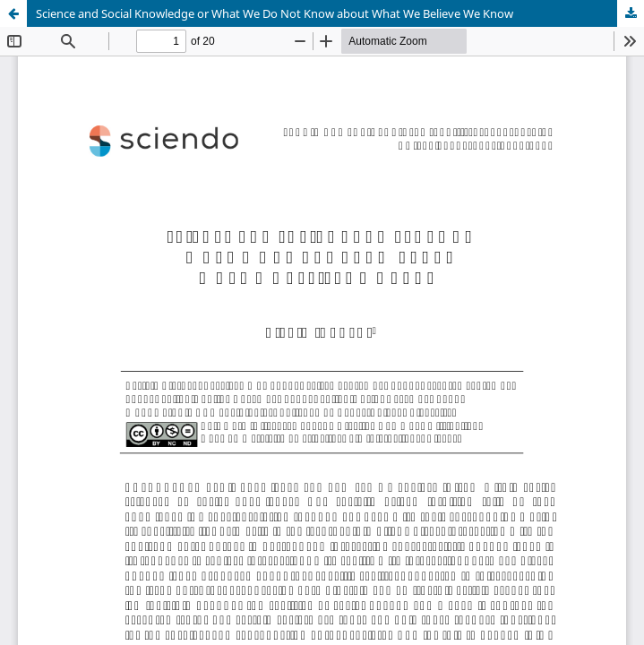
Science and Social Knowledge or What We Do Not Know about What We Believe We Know (275, 13)
